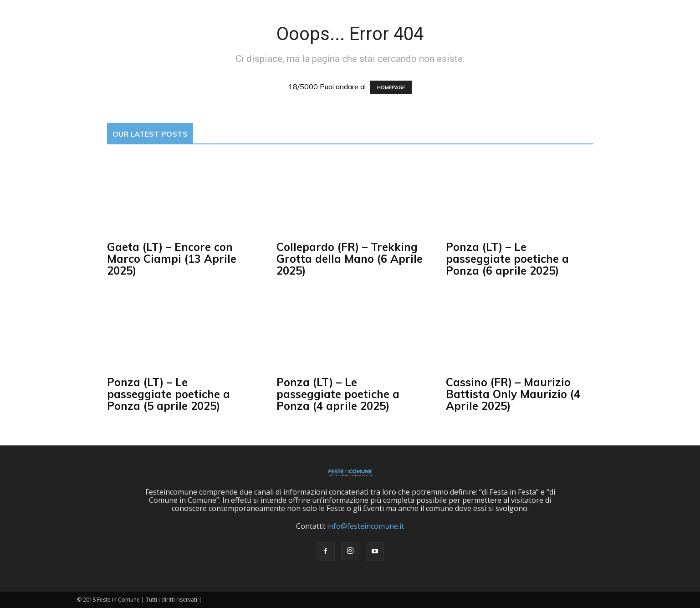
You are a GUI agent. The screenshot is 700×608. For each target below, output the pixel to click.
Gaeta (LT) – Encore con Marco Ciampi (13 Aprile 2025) (172, 259)
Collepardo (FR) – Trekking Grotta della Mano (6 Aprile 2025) (350, 259)
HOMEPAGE (391, 87)
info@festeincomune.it (365, 526)
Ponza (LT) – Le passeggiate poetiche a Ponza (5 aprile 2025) (169, 394)
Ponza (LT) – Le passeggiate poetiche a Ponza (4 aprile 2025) (338, 394)
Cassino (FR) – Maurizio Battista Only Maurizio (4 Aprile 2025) (513, 394)
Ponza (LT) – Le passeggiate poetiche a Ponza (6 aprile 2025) (507, 259)
